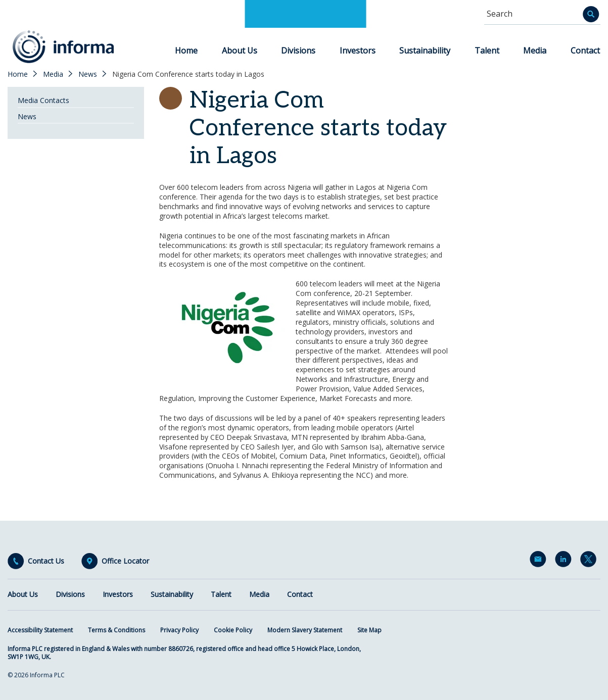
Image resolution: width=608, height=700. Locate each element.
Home (186, 51)
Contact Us (46, 561)
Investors (358, 51)
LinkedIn (565, 561)
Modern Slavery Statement (305, 630)
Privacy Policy (179, 630)
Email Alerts (540, 561)
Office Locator (125, 561)
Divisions (298, 51)
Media (535, 51)
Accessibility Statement (40, 630)
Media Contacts (43, 100)
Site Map (369, 630)
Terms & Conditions (116, 630)
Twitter (590, 561)
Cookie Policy (233, 630)
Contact (585, 51)
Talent (487, 51)
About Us (240, 51)
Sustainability (425, 51)
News (88, 74)
